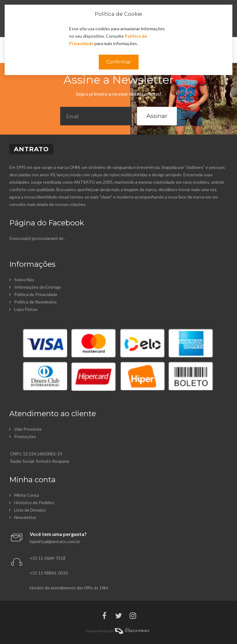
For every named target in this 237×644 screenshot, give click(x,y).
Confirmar (119, 62)
